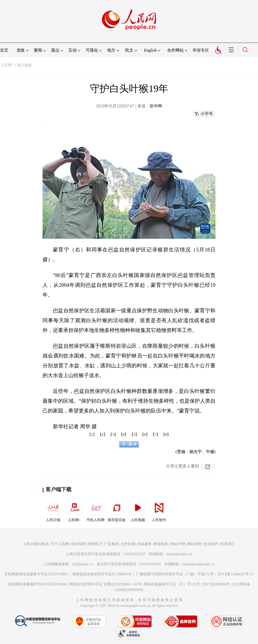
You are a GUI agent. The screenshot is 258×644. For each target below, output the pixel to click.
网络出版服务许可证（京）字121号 (172, 584)
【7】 (155, 435)
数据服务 (161, 544)
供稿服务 (144, 544)
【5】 (134, 435)
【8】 (166, 435)
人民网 (6, 65)
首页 (4, 50)
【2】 (103, 435)
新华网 (156, 106)
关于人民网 (60, 544)
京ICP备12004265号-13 (236, 574)
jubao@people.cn (179, 554)
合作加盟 (128, 544)
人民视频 (138, 510)
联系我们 (228, 544)
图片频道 (25, 65)
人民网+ (74, 510)
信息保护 (211, 544)
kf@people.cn (83, 564)
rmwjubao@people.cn (198, 564)
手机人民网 (95, 510)
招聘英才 (95, 544)
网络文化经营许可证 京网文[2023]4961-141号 (106, 584)
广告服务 (111, 544)
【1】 (92, 435)
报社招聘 (78, 544)
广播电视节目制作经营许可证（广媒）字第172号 (175, 574)
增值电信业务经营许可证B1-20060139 (102, 574)
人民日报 (53, 510)
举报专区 (201, 50)
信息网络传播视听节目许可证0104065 (38, 584)
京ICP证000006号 (216, 584)
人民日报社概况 (36, 544)
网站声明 (178, 544)
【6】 (145, 435)
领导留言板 (117, 510)
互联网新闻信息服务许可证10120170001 (36, 574)
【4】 (124, 435)
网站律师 (194, 544)
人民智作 (159, 510)
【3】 (113, 435)
